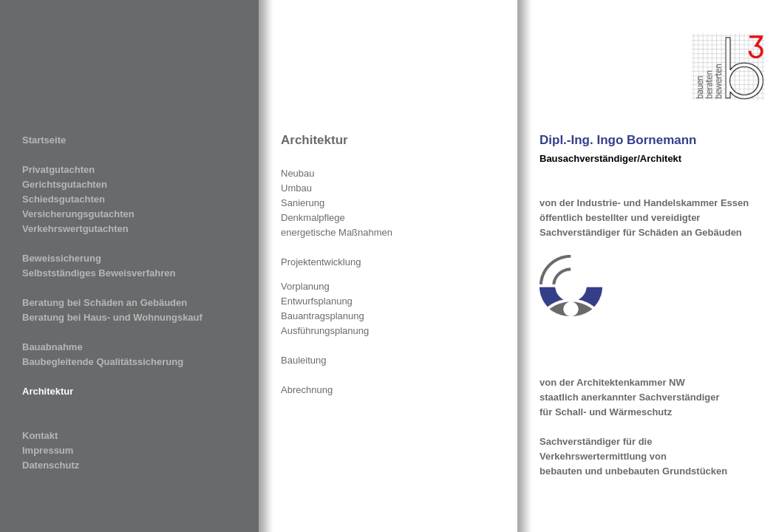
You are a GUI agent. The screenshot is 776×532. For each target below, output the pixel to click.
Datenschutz (51, 465)
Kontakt (40, 436)
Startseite (44, 140)
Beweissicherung (62, 258)
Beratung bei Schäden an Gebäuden (105, 303)
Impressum (48, 450)
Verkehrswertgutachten (75, 229)
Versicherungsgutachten (78, 214)
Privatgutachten (58, 170)
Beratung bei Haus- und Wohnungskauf (112, 317)
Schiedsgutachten (64, 199)
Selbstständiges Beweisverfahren (99, 273)
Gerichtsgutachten (65, 184)
